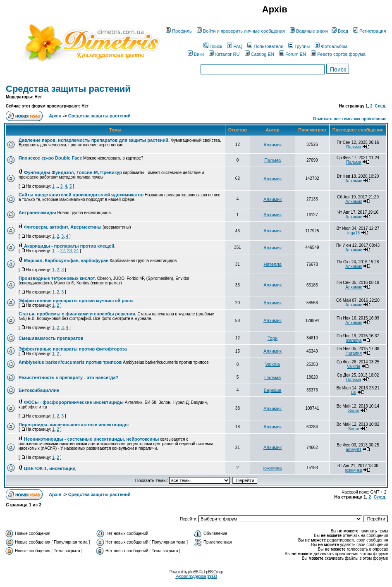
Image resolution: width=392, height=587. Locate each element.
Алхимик (272, 145)
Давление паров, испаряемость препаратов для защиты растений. (94, 140)
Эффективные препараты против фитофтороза (73, 349)
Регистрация (369, 31)
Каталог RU (224, 54)
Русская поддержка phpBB (196, 576)
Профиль (179, 31)
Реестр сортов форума (338, 54)
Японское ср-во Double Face (50, 158)
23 (69, 251)
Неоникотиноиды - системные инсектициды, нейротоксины (91, 439)
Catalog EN (259, 54)
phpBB (193, 572)
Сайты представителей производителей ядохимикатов (81, 195)
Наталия (353, 353)
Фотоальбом (331, 46)
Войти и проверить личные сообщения (241, 31)
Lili (354, 393)
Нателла (272, 264)
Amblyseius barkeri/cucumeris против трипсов (70, 362)
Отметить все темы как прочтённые (349, 119)
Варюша (273, 390)
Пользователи (265, 46)
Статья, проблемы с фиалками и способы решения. (78, 314)
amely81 (354, 450)
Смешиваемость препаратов (51, 338)
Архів (55, 116)
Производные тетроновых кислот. (57, 278)
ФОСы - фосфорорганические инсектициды (74, 402)
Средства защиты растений (68, 89)
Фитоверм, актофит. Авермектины (63, 227)
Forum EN (293, 54)
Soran (354, 411)
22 (63, 251)
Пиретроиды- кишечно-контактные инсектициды (74, 425)
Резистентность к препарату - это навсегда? (68, 377)
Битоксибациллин (39, 390)
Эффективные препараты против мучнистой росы (76, 301)
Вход (340, 31)
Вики (196, 54)
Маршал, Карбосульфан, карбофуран (66, 260)
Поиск (213, 46)
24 (76, 251)
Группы (299, 46)
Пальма (354, 147)
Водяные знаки (309, 31)
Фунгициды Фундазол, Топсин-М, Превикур (73, 172)
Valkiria (272, 364)
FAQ (235, 46)
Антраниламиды (37, 212)
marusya (354, 340)
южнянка (273, 468)
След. (380, 106)
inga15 (354, 233)
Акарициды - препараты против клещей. (70, 246)
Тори (272, 338)
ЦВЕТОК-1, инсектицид (50, 468)
